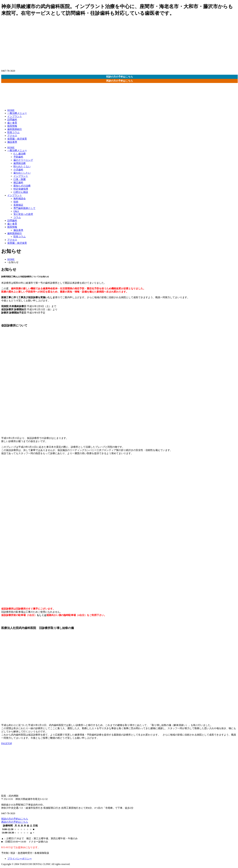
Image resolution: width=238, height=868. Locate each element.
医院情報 (12, 126)
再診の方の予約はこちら (120, 81)
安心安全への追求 (23, 214)
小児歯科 (18, 170)
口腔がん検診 (21, 192)
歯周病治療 (20, 163)
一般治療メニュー (17, 113)
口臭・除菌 (20, 179)
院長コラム (13, 132)
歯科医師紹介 (15, 129)
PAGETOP (7, 743)
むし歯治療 (20, 154)
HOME (11, 110)
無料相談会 (20, 199)
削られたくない (22, 166)
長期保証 (18, 205)
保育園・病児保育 (17, 139)
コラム (17, 217)
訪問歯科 (12, 120)
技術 (16, 202)
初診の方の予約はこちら (120, 77)
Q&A (16, 211)
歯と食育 (12, 123)
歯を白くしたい (22, 173)
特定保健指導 (21, 189)
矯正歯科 (18, 182)
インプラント (15, 116)
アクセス (12, 136)
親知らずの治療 (22, 186)
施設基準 (12, 142)
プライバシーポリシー (20, 859)
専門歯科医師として (24, 208)
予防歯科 (18, 157)
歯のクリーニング (23, 160)
